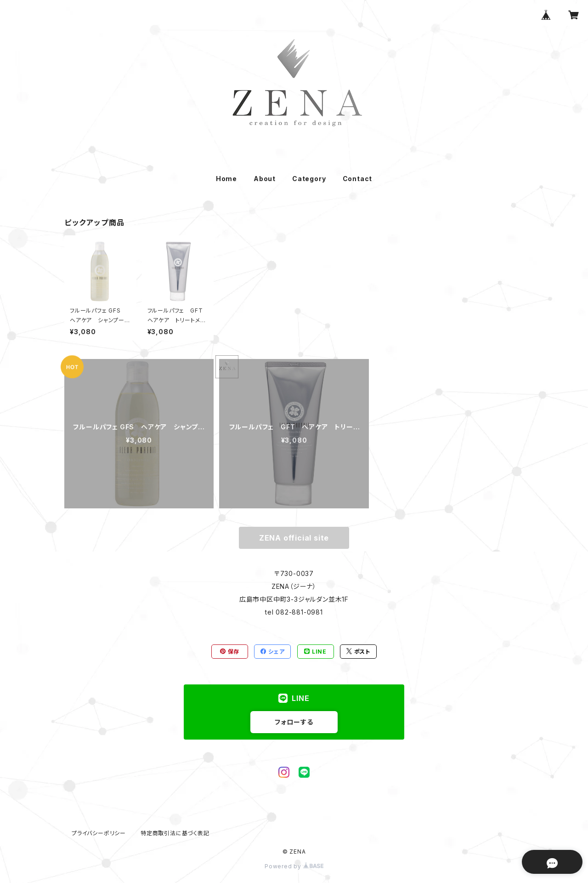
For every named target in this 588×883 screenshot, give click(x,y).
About (265, 179)
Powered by (294, 866)
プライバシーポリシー (99, 833)
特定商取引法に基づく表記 (175, 833)
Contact (358, 179)
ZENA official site (294, 538)
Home (226, 179)
